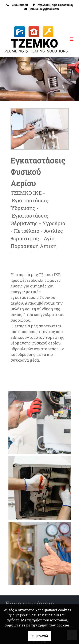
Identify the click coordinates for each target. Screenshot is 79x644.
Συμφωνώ (40, 636)
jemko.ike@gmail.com (44, 9)
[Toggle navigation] (58, 39)
